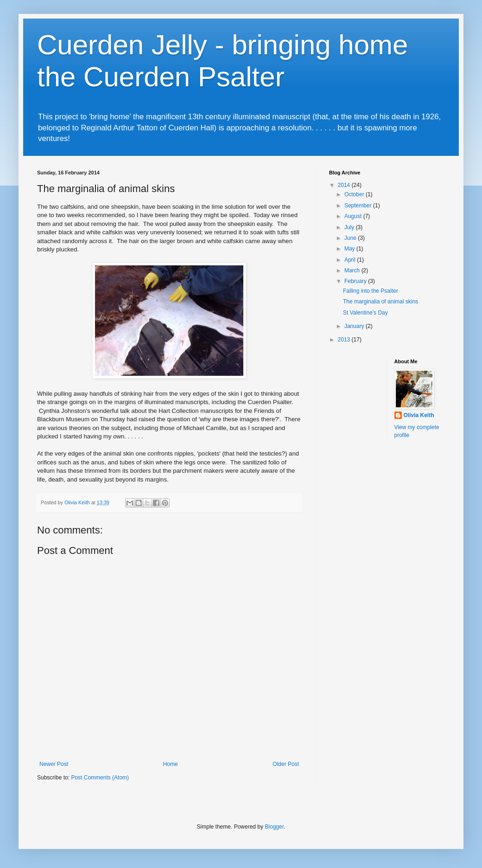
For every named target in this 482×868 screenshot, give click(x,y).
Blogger (274, 827)
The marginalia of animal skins (381, 302)
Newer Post (54, 764)
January (355, 326)
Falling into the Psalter (371, 291)
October (355, 194)
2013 (345, 340)
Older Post (286, 764)
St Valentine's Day (365, 313)
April (351, 260)
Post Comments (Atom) (100, 778)
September (359, 206)
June (351, 238)
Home (171, 764)
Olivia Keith (419, 415)
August (354, 216)
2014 (345, 185)
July (350, 227)
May (350, 249)
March (353, 270)
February (356, 281)
